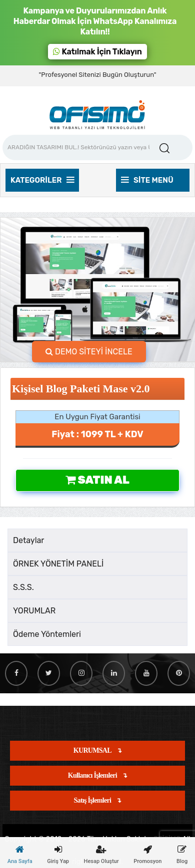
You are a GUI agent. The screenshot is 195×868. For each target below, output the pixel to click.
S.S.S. (23, 587)
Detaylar (28, 540)
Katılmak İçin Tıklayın (97, 52)
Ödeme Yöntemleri (47, 634)
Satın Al (97, 480)
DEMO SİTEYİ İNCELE (89, 352)
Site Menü (147, 180)
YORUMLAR (34, 611)
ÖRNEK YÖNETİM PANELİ (58, 564)
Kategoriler (42, 180)
